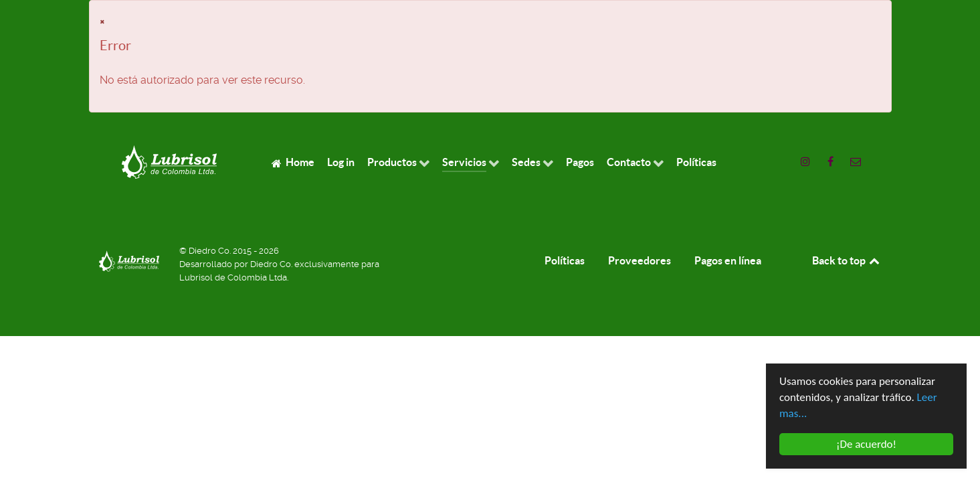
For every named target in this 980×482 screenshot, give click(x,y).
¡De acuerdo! (866, 445)
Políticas (565, 260)
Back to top (847, 260)
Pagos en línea (728, 260)
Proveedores (640, 260)
